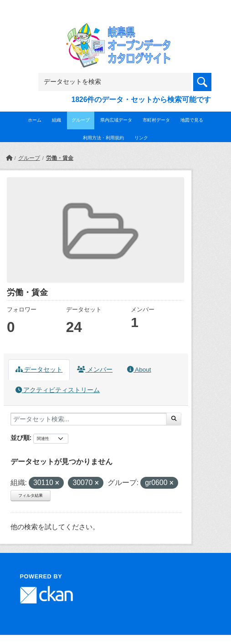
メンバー (95, 370)
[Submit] (174, 419)
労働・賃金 (60, 158)
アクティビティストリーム (58, 390)
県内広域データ (116, 120)
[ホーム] (9, 158)
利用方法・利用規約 (103, 138)
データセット (39, 370)
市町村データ (156, 120)
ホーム (35, 120)
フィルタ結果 (31, 496)
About (139, 370)
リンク (141, 138)
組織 (56, 120)
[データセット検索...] (89, 419)
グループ (81, 120)
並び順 (20, 438)
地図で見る (192, 120)
